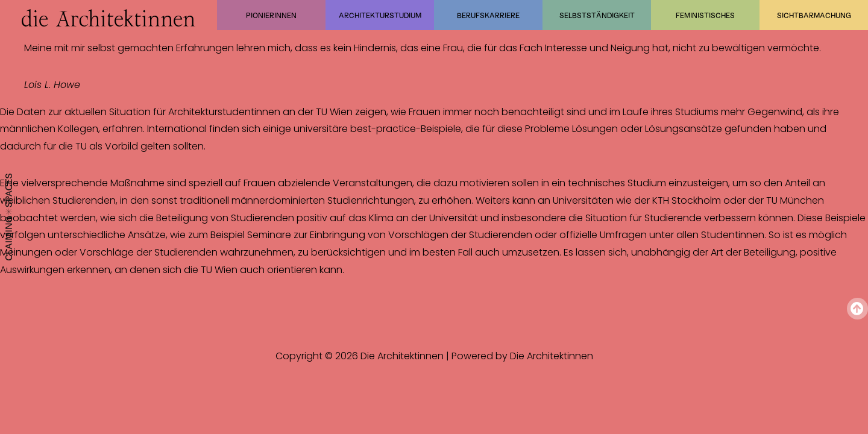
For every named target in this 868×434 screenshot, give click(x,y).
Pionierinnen (271, 15)
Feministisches (705, 15)
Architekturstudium (380, 15)
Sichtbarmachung (814, 15)
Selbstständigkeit (597, 15)
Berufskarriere (488, 15)
